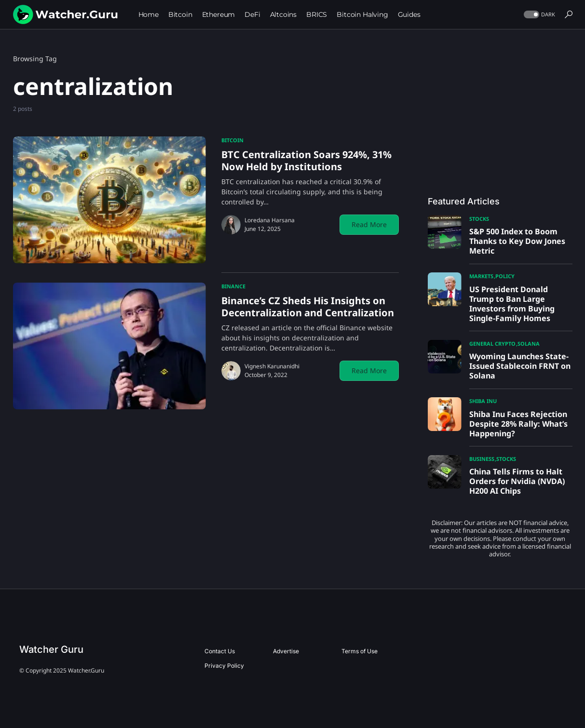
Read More (369, 224)
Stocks (479, 219)
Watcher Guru (51, 649)
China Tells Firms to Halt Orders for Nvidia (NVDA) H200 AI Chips (517, 481)
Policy (505, 276)
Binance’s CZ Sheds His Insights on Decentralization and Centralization (308, 307)
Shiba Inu (483, 401)
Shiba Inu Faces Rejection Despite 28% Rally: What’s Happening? (518, 424)
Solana (529, 344)
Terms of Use (360, 651)
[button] (538, 15)
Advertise (286, 651)
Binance (233, 286)
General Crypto (492, 344)
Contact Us (220, 651)
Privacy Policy (224, 666)
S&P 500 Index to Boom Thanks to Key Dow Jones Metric (517, 241)
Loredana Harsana (270, 220)
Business (482, 459)
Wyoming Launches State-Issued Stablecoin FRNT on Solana (520, 366)
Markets (481, 276)
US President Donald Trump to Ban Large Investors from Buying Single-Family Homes (512, 304)
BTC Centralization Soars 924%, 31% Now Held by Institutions (306, 161)
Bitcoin (232, 140)
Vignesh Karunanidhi (272, 366)
